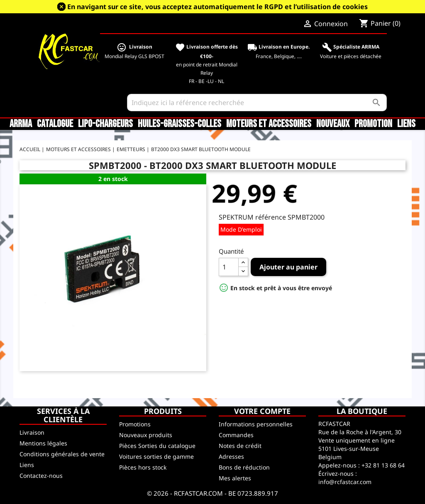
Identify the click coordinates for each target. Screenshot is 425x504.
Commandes (236, 435)
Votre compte (262, 411)
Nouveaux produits (146, 435)
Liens (406, 124)
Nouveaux (333, 124)
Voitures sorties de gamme (156, 456)
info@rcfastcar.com (345, 482)
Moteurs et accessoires (269, 124)
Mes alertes (235, 478)
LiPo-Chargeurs (105, 124)
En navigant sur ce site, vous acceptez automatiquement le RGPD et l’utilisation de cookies (217, 7)
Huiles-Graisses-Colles (180, 124)
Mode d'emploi (241, 229)
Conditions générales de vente (62, 454)
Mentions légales (43, 443)
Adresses (231, 456)
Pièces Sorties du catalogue (157, 446)
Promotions (135, 424)
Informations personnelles (256, 424)
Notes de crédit (240, 446)
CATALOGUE (55, 124)
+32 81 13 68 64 (383, 465)
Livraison (32, 432)
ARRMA (21, 124)
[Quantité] (229, 267)
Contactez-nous (41, 476)
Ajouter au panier (288, 267)
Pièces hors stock (143, 467)
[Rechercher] (257, 103)
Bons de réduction (244, 467)
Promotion (373, 124)
